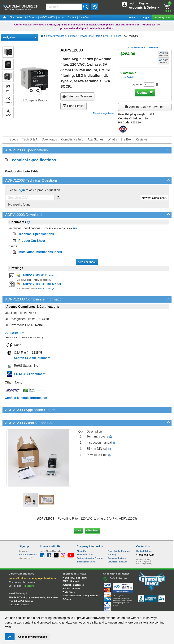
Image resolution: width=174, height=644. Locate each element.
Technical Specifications (30, 160)
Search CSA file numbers (32, 358)
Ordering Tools (163, 17)
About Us (81, 538)
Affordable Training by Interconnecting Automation (33, 584)
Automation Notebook (73, 572)
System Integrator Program (90, 545)
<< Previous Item (136, 47)
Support (147, 17)
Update (142, 93)
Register (144, 3)
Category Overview (78, 96)
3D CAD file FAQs (46, 289)
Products (134, 17)
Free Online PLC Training (21, 588)
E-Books (67, 586)
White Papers (69, 579)
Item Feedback (87, 262)
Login (132, 3)
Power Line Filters (90, 36)
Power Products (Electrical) (62, 36)
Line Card (84, 17)
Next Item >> (155, 47)
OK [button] (10, 637)
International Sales (86, 549)
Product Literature (71, 575)
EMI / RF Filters (112, 36)
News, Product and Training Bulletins (80, 583)
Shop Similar (74, 106)
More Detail (127, 77)
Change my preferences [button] (33, 637)
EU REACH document (30, 374)
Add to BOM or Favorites (145, 107)
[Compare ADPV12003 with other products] (22, 100)
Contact (72, 17)
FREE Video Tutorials (19, 591)
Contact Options (144, 538)
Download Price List (117, 549)
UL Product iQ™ (14, 333)
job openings (29, 573)
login (21, 190)
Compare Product (35, 100)
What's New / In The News (75, 565)
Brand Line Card (85, 542)
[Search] (64, 7)
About (61, 17)
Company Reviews (117, 545)
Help (75, 229)
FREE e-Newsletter (72, 568)
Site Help (112, 542)
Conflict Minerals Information (26, 398)
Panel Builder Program (119, 538)
